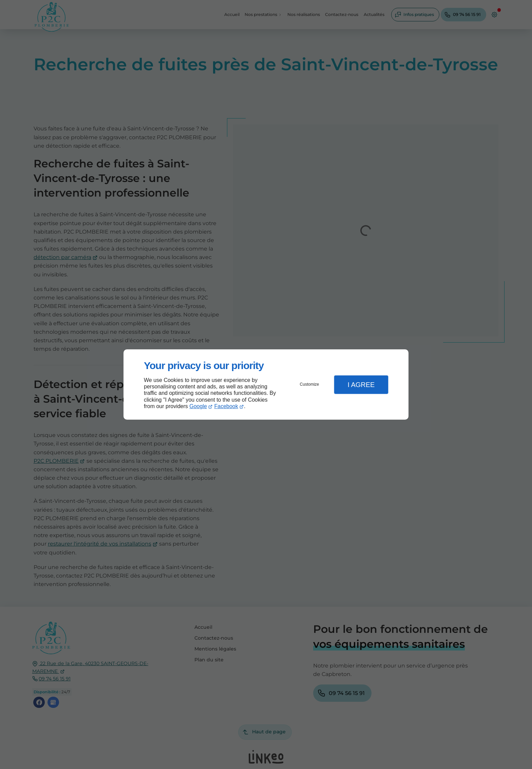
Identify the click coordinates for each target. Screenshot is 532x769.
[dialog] (266, 384)
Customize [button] (310, 384)
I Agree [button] (361, 385)
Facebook (226, 406)
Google (198, 406)
